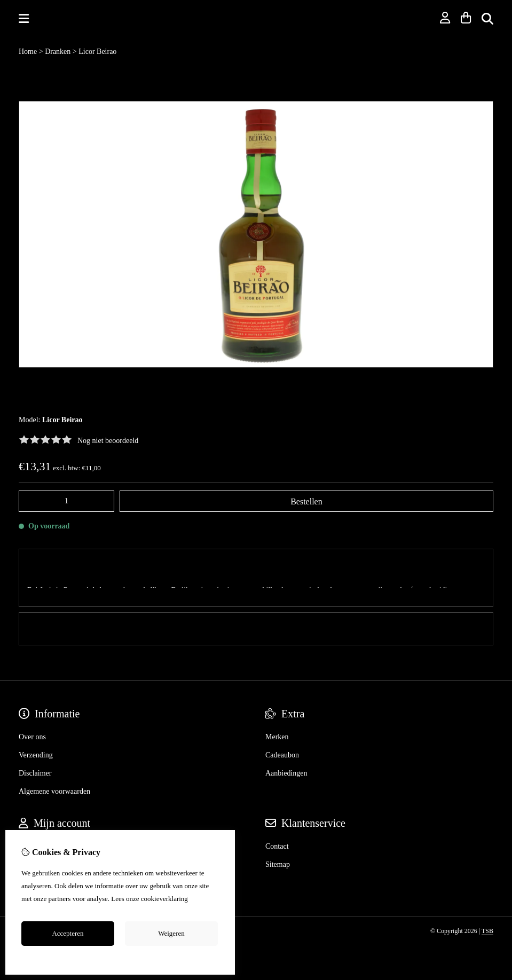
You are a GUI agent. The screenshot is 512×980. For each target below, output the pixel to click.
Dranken (58, 52)
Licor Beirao (97, 52)
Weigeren (171, 933)
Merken (277, 712)
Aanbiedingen (286, 748)
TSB (487, 906)
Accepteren (68, 933)
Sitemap (278, 839)
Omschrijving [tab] (256, 565)
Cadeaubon (282, 730)
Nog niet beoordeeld (108, 441)
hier (195, 899)
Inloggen (32, 821)
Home (28, 52)
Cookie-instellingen (120, 958)
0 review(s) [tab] (256, 603)
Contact (277, 821)
